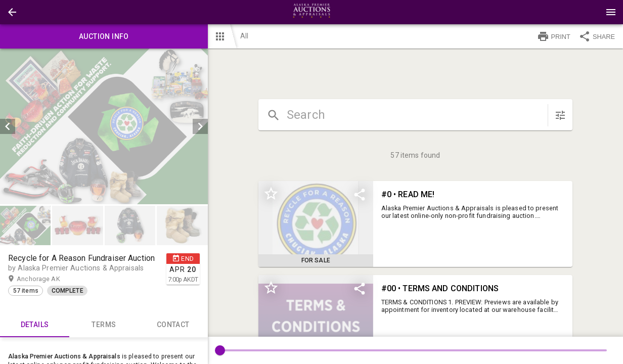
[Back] (12, 12)
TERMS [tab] (104, 325)
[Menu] (611, 12)
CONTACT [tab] (173, 325)
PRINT (554, 36)
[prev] (8, 126)
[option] (104, 126)
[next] (200, 126)
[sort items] (560, 115)
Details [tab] (35, 325)
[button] (12, 12)
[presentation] (312, 12)
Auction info (104, 36)
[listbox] (104, 126)
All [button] (244, 36)
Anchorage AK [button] (48, 279)
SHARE (597, 36)
